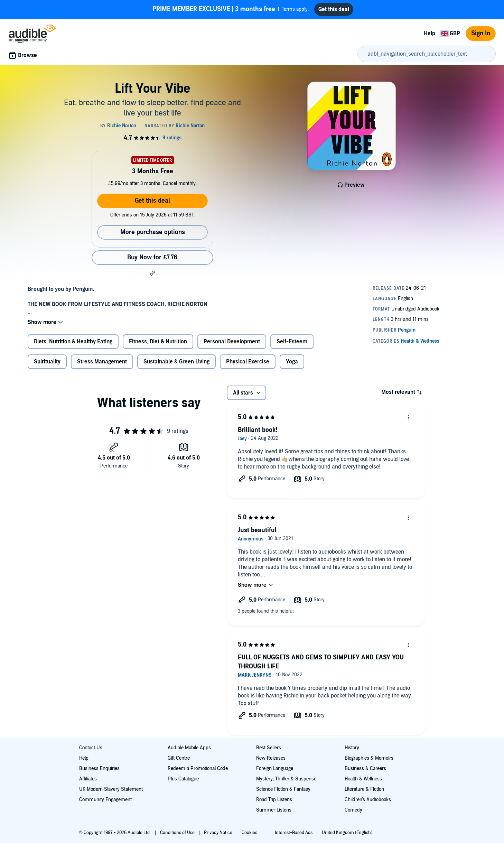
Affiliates (88, 779)
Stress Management (102, 362)
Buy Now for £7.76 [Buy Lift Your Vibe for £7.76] (152, 257)
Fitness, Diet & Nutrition (158, 342)
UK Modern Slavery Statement (111, 789)
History (352, 748)
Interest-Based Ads (294, 833)
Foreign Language (275, 768)
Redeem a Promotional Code (198, 768)
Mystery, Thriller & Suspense (286, 779)
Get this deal (152, 201)
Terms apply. (231, 9)
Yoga (292, 362)
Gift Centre (179, 758)
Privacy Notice (219, 833)
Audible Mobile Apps (189, 748)
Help (430, 34)
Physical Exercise (248, 362)
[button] (152, 273)
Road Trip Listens (274, 800)
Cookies (250, 833)
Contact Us (91, 748)
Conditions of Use (178, 833)
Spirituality (47, 362)
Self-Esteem (292, 342)
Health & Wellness (363, 779)
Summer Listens (274, 810)
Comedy (353, 810)
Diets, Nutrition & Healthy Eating (73, 342)
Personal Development (232, 342)
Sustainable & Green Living (176, 362)
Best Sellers (269, 748)
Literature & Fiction (364, 789)
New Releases (271, 758)
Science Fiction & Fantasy (283, 789)
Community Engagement (105, 800)
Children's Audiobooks (368, 800)
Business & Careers (365, 768)
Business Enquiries (99, 768)
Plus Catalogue (183, 779)
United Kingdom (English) (347, 833)
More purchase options (153, 232)
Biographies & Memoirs (369, 758)
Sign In (481, 33)
